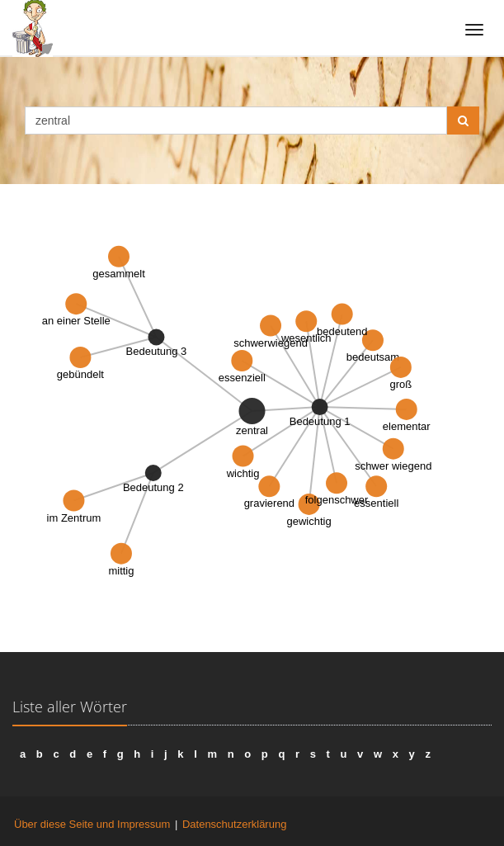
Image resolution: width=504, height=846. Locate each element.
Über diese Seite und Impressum (92, 824)
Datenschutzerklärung (234, 824)
